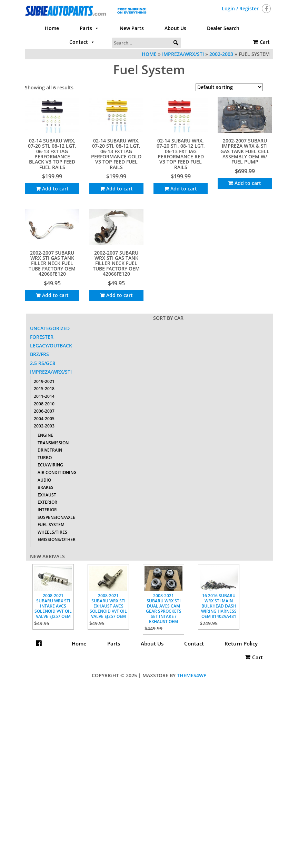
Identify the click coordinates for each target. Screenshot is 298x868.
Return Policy (149, 657)
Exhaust (47, 495)
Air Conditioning (57, 472)
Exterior (47, 502)
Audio (44, 480)
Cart (265, 42)
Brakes (46, 487)
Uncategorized (50, 328)
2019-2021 (44, 381)
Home (52, 28)
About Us (175, 28)
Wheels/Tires (52, 532)
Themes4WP (192, 675)
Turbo (45, 458)
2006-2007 (44, 411)
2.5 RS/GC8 (43, 363)
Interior (47, 510)
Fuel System (51, 525)
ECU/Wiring (50, 465)
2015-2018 (44, 389)
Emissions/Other (57, 539)
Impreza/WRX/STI (183, 54)
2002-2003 (221, 54)
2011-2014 (44, 396)
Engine (45, 435)
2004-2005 (44, 419)
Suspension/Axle (56, 517)
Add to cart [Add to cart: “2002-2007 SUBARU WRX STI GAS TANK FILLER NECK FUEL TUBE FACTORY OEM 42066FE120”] (55, 295)
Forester (42, 337)
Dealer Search (223, 28)
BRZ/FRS (39, 354)
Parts (89, 28)
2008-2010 (44, 404)
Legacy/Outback (51, 346)
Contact (82, 42)
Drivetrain (50, 450)
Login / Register (240, 8)
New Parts (132, 28)
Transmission (53, 443)
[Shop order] (229, 87)
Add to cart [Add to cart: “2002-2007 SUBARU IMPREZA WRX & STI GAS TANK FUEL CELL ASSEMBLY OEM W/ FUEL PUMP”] (248, 183)
